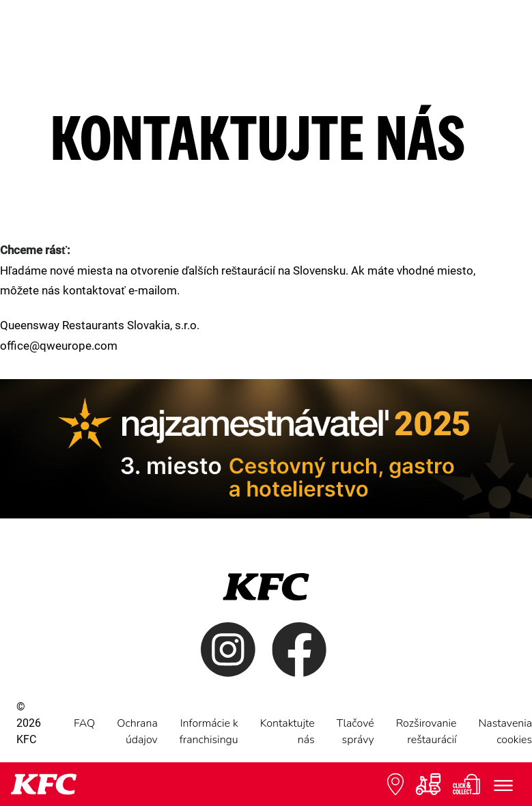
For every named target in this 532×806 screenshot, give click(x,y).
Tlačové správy (355, 732)
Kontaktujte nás (288, 732)
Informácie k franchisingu (209, 732)
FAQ (84, 723)
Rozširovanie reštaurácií (426, 732)
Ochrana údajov (137, 732)
